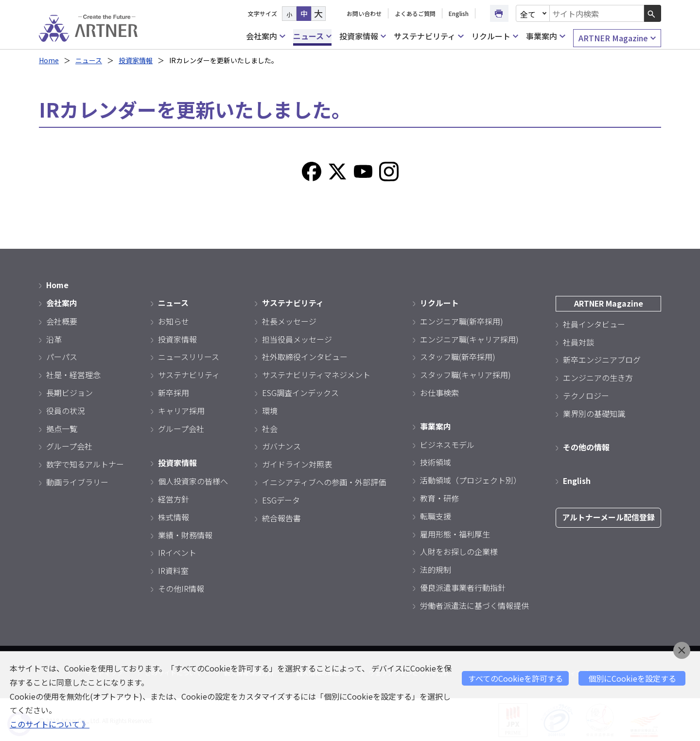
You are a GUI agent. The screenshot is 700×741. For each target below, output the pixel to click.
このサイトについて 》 (50, 724)
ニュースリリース (189, 356)
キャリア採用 (181, 410)
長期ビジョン (70, 392)
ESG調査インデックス (300, 392)
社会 (270, 428)
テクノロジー (586, 395)
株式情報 (174, 516)
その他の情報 (586, 446)
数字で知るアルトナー (85, 464)
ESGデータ (281, 499)
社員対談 (578, 341)
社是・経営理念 (73, 374)
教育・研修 (439, 497)
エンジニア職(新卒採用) (462, 320)
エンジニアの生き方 (598, 377)
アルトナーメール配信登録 (608, 516)
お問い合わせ (364, 13)
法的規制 (436, 569)
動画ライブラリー (77, 481)
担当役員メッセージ (297, 338)
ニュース (312, 36)
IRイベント (177, 551)
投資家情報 (363, 36)
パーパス (62, 356)
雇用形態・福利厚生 (455, 533)
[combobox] (597, 13)
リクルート (495, 36)
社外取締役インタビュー (305, 356)
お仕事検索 (439, 392)
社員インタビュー (594, 323)
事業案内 (545, 36)
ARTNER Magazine (617, 38)
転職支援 (436, 515)
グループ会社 (69, 446)
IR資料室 (173, 569)
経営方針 (174, 498)
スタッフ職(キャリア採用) (465, 374)
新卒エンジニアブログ (602, 359)
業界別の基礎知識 (594, 413)
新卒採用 (174, 392)
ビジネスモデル (447, 443)
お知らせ (174, 320)
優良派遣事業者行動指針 (463, 586)
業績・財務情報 (185, 534)
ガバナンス (281, 446)
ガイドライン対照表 (297, 464)
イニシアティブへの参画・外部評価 (324, 481)
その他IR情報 (181, 587)
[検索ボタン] (653, 13)
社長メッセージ (289, 320)
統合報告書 (281, 517)
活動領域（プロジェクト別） (471, 479)
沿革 (54, 338)
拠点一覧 (62, 428)
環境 (270, 410)
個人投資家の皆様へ (193, 480)
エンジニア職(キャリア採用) (469, 338)
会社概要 (62, 320)
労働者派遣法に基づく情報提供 (474, 604)
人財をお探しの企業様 (459, 551)
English (459, 13)
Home (49, 60)
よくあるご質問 (415, 13)
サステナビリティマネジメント (316, 374)
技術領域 (436, 461)
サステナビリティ (429, 36)
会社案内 (265, 36)
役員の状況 (66, 410)
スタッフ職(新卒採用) (458, 356)
